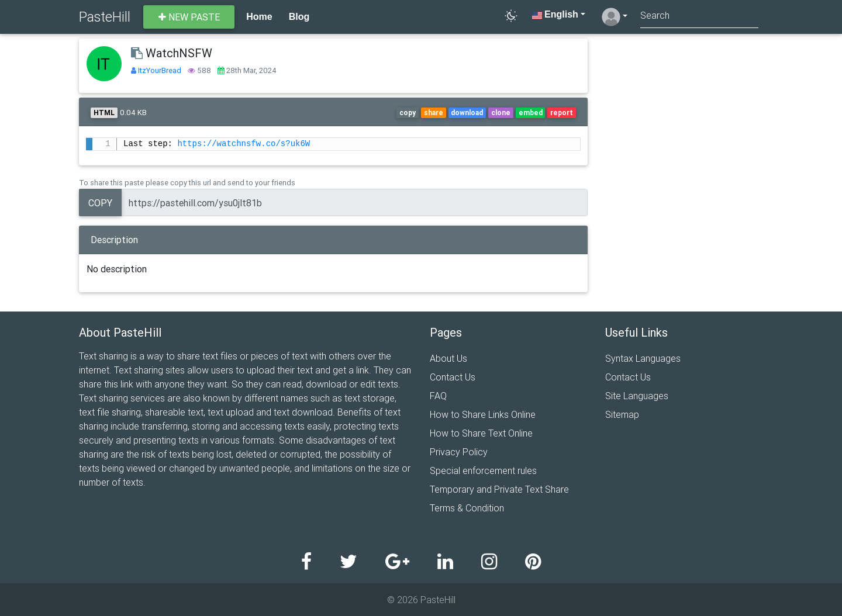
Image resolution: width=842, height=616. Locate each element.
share (434, 113)
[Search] (699, 17)
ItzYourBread (161, 70)
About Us (448, 358)
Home (259, 17)
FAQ (438, 396)
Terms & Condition (467, 508)
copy (408, 113)
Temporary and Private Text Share (499, 489)
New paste (189, 17)
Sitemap (622, 414)
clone (501, 113)
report (562, 113)
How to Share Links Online (483, 414)
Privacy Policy (459, 452)
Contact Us (453, 377)
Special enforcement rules (483, 470)
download (467, 113)
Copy (100, 203)
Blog (299, 17)
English (555, 14)
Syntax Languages (643, 358)
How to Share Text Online (481, 433)
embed (531, 113)
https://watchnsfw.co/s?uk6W (244, 144)
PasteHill (105, 17)
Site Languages (637, 396)
